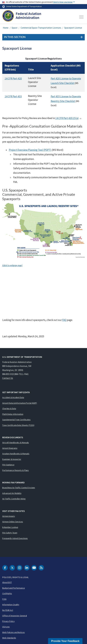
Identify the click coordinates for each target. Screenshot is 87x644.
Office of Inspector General (15, 616)
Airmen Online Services (13, 522)
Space (15, 28)
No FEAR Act (8, 610)
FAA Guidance (8, 465)
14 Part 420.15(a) (68, 118)
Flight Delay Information (13, 414)
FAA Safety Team (10, 533)
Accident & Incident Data (13, 397)
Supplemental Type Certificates (16, 420)
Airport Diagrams (10, 448)
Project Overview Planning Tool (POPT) (30, 150)
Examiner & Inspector (12, 459)
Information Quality (11, 605)
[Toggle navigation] (82, 17)
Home (6, 28)
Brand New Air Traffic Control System (19, 488)
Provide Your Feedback (65, 641)
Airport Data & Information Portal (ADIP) (20, 403)
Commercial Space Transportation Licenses (41, 28)
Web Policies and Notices (14, 632)
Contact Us (8, 378)
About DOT (7, 582)
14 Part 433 (13, 96)
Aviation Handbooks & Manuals (16, 454)
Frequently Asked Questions (15, 538)
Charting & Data (9, 408)
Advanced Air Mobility (12, 493)
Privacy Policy (8, 621)
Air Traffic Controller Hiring (14, 499)
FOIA (4, 599)
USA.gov (6, 627)
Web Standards (9, 638)
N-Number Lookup (10, 527)
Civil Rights (7, 593)
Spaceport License (73, 28)
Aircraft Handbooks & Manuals (16, 442)
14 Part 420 (13, 79)
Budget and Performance (14, 588)
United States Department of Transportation (24, 6)
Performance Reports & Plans (16, 470)
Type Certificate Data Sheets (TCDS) (18, 425)
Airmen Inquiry (9, 516)
